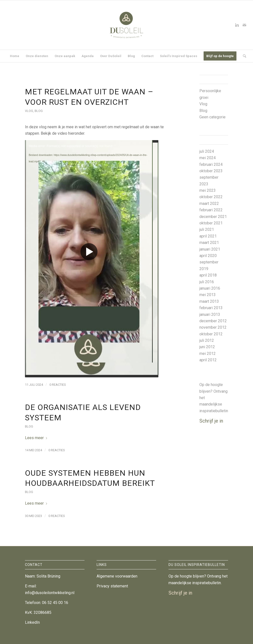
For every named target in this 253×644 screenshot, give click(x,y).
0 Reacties (58, 385)
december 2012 (213, 321)
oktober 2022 (211, 197)
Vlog (29, 111)
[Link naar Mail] (244, 25)
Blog (39, 111)
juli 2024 (207, 151)
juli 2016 (207, 282)
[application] (92, 259)
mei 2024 (208, 158)
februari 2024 (211, 164)
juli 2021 (207, 229)
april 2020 (208, 256)
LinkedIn (32, 622)
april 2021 (208, 236)
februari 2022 (211, 210)
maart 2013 (209, 301)
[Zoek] (243, 56)
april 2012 (208, 360)
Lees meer (36, 438)
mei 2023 (208, 190)
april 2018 (208, 275)
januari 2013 (210, 314)
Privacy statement (112, 586)
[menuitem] (15, 56)
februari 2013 (211, 308)
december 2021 (213, 217)
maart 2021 (209, 243)
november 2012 (213, 327)
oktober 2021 (211, 223)
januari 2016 (210, 288)
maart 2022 (209, 204)
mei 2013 (208, 295)
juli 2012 (207, 340)
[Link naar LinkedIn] (237, 25)
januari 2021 (210, 249)
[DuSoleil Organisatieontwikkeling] (126, 25)
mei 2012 (208, 354)
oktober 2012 (211, 334)
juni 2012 (207, 347)
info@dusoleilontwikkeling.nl (50, 593)
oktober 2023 (211, 171)
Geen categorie (212, 117)
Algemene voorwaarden (117, 576)
